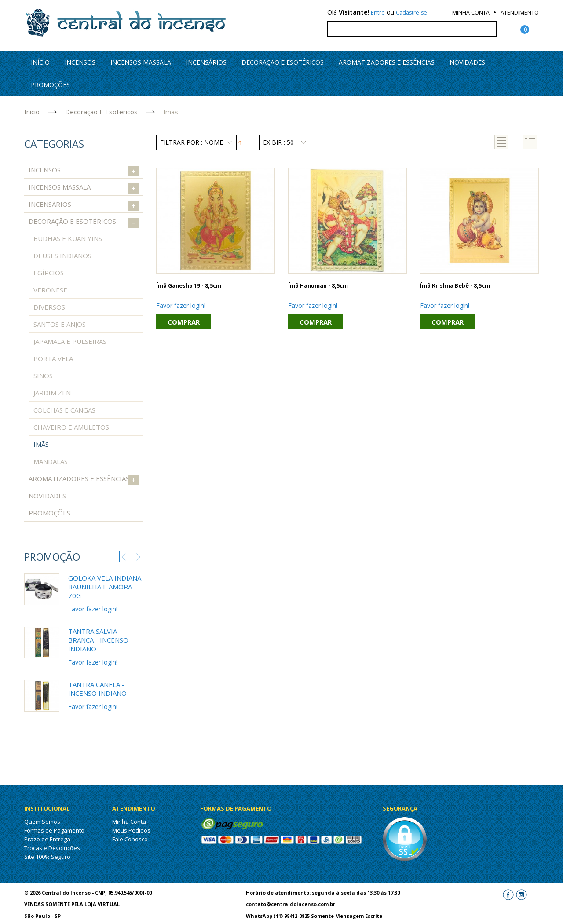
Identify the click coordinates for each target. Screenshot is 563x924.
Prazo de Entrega (47, 839)
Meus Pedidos (131, 830)
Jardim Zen (52, 393)
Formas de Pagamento (54, 830)
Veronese (50, 290)
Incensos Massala (141, 62)
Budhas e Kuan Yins (68, 238)
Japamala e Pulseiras (70, 341)
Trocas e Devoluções (52, 848)
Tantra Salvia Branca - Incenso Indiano (98, 640)
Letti (510, 912)
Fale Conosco (130, 839)
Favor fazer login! (181, 305)
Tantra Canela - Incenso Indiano (97, 689)
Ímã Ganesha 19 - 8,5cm (189, 286)
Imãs (41, 444)
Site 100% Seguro (47, 857)
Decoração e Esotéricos (283, 62)
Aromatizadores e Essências (387, 62)
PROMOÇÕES (50, 85)
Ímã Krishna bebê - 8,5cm (455, 286)
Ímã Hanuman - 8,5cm (318, 286)
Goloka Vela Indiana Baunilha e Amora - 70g (105, 587)
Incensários (206, 62)
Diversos (49, 307)
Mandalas (51, 461)
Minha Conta (471, 13)
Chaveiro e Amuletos (71, 427)
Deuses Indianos (62, 256)
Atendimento (520, 13)
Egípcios (49, 273)
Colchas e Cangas (64, 410)
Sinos (43, 376)
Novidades (467, 62)
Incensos (80, 62)
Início (32, 112)
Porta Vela (53, 358)
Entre (378, 13)
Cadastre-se (411, 13)
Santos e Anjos (60, 324)
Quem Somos (42, 822)
